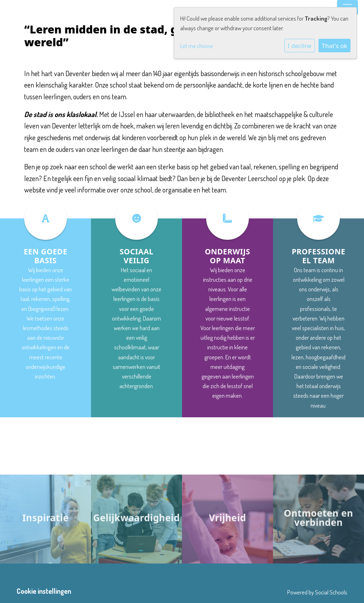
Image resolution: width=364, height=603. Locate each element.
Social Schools (331, 592)
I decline (299, 46)
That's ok (334, 46)
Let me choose (197, 46)
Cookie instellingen (44, 591)
